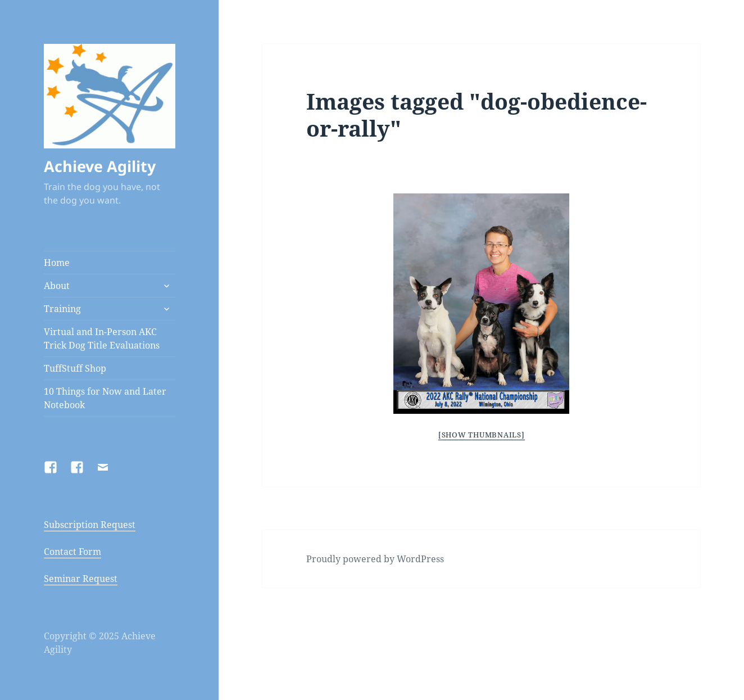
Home (57, 263)
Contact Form (72, 552)
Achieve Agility (100, 166)
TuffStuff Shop (75, 368)
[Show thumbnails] (482, 435)
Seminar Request (81, 579)
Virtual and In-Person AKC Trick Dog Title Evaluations (102, 338)
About (57, 286)
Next (628, 301)
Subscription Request (90, 525)
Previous (330, 301)
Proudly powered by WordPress (375, 559)
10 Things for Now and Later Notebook (105, 398)
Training (62, 309)
